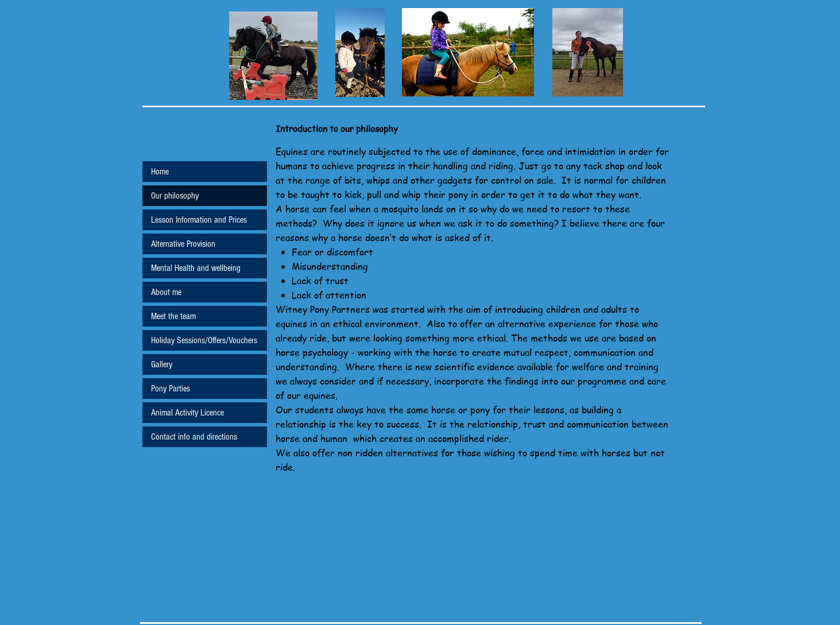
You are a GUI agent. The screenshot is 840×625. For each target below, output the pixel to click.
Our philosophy (175, 196)
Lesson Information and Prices (199, 220)
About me (166, 292)
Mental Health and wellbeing (196, 268)
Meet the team (173, 316)
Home (160, 172)
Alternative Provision (183, 244)
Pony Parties (171, 389)
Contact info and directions (194, 437)
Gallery (162, 364)
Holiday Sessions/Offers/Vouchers (204, 340)
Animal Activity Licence (187, 413)
